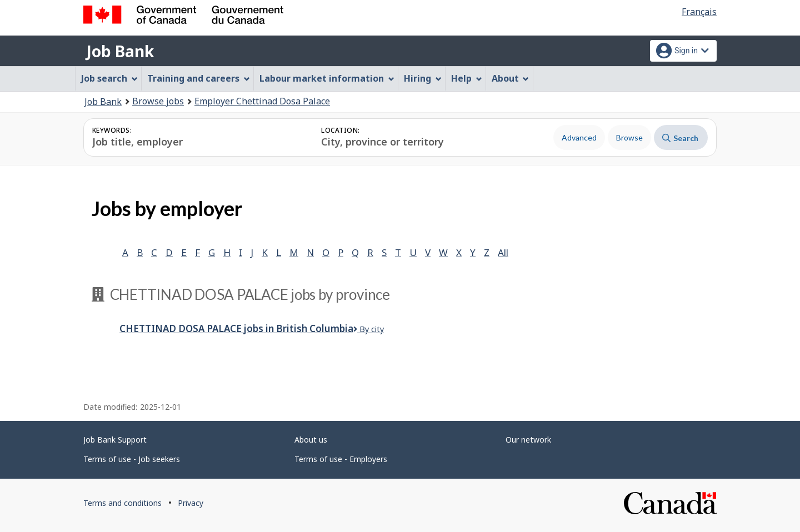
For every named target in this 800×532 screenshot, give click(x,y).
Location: (340, 130)
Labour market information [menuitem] (327, 78)
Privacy (191, 503)
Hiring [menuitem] (423, 78)
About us (311, 440)
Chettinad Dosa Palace (236, 328)
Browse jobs (158, 101)
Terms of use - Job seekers (132, 459)
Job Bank (120, 51)
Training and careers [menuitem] (199, 78)
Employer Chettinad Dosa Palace (262, 101)
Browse (629, 137)
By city (369, 329)
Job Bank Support (115, 440)
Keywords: (112, 130)
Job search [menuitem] (109, 78)
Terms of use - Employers (341, 459)
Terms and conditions (122, 503)
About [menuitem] (511, 78)
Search (680, 138)
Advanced (579, 137)
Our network (528, 440)
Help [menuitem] (467, 78)
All (503, 252)
